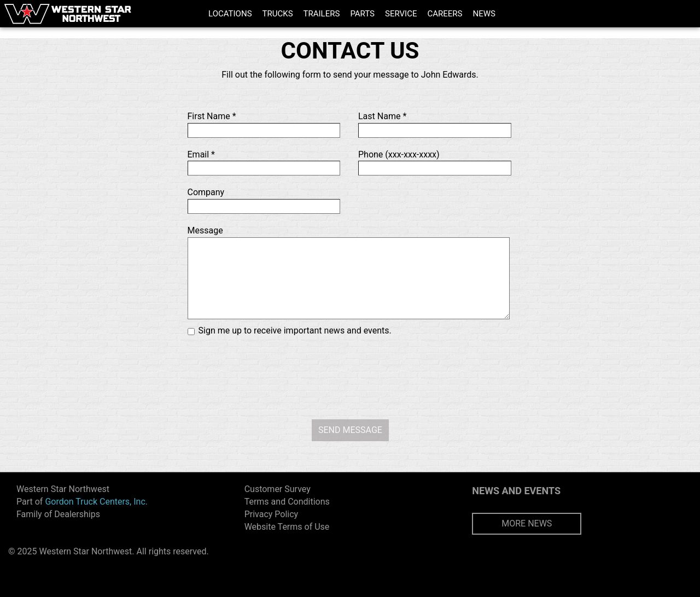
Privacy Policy (272, 514)
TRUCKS (278, 14)
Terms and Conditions (287, 502)
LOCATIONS (230, 14)
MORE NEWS (527, 523)
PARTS (362, 14)
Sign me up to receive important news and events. (295, 330)
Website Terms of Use (287, 527)
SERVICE (401, 14)
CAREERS (445, 14)
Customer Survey (278, 489)
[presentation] (350, 376)
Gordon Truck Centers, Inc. (96, 502)
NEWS (484, 14)
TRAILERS (322, 14)
